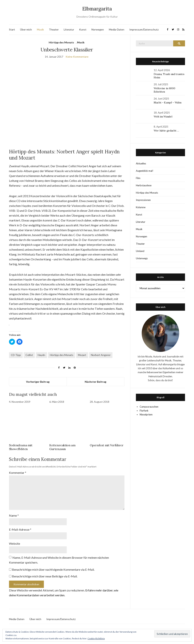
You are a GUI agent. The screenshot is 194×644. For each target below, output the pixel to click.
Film (138, 178)
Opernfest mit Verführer (107, 445)
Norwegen (98, 29)
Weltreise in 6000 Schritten (164, 90)
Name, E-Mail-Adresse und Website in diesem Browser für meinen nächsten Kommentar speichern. (59, 556)
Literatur (69, 29)
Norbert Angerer (101, 355)
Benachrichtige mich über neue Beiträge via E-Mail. (45, 572)
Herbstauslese (144, 185)
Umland (140, 251)
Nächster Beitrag (96, 382)
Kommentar (18, 473)
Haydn (41, 355)
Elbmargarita (97, 9)
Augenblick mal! (145, 171)
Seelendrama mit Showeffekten (21, 447)
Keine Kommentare (77, 57)
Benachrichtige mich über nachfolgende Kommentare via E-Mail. (53, 565)
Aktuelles (141, 163)
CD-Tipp (16, 355)
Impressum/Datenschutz (144, 29)
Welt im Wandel (163, 117)
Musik (40, 29)
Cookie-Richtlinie (96, 638)
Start (12, 29)
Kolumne (141, 207)
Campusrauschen (149, 407)
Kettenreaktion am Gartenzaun (62, 447)
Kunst (83, 29)
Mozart (82, 355)
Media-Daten (117, 29)
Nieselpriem (146, 414)
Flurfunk (144, 411)
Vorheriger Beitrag (38, 382)
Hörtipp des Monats (61, 42)
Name (14, 512)
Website (15, 540)
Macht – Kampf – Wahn (167, 103)
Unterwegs (142, 258)
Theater (54, 29)
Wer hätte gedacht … (166, 131)
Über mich (26, 29)
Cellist (29, 355)
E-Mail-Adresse (20, 526)
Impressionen (143, 200)
